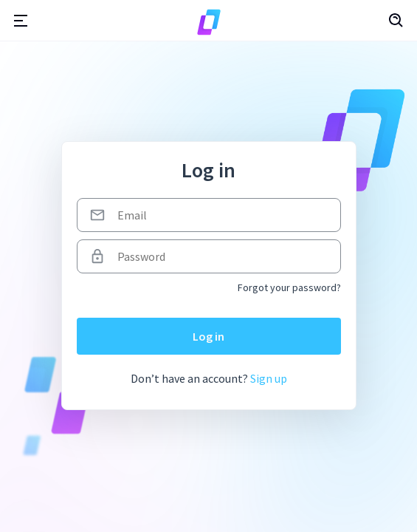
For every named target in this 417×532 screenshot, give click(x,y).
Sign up (269, 378)
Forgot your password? (289, 287)
